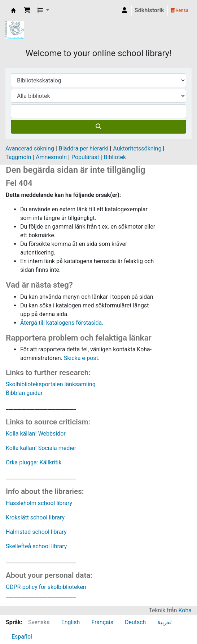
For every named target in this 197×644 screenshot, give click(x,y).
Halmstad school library (36, 532)
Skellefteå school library (36, 546)
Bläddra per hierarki (84, 148)
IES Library (13, 10)
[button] (27, 10)
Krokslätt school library (35, 517)
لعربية (165, 622)
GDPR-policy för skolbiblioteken (46, 587)
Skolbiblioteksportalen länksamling (51, 384)
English (71, 622)
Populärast (85, 157)
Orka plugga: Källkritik (34, 462)
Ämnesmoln (51, 157)
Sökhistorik (149, 10)
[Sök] (98, 127)
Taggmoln (18, 157)
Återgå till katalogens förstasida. (62, 323)
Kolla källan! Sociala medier (41, 448)
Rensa (180, 10)
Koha (185, 610)
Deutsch (135, 622)
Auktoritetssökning (137, 148)
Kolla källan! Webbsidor (36, 434)
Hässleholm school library (39, 503)
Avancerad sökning (30, 148)
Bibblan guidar (24, 393)
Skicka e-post (81, 358)
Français (102, 622)
